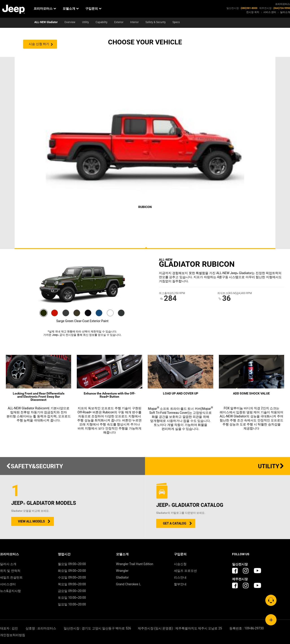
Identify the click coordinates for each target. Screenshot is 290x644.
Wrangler (122, 571)
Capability (102, 22)
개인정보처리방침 (13, 635)
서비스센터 (8, 584)
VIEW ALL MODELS (31, 521)
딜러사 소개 (8, 564)
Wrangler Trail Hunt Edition (135, 564)
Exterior (119, 22)
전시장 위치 (253, 12)
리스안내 (180, 578)
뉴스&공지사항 (10, 591)
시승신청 (180, 564)
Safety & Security (156, 22)
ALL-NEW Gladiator (46, 22)
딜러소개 (285, 12)
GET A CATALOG (175, 524)
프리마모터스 (45, 9)
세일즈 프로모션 (185, 571)
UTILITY (271, 466)
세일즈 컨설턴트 (11, 578)
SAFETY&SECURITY (34, 466)
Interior (134, 22)
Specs (176, 22)
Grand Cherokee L (129, 584)
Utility (86, 22)
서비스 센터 (270, 12)
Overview (70, 22)
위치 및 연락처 (10, 571)
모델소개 (71, 9)
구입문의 (93, 9)
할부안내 (180, 584)
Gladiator (122, 578)
